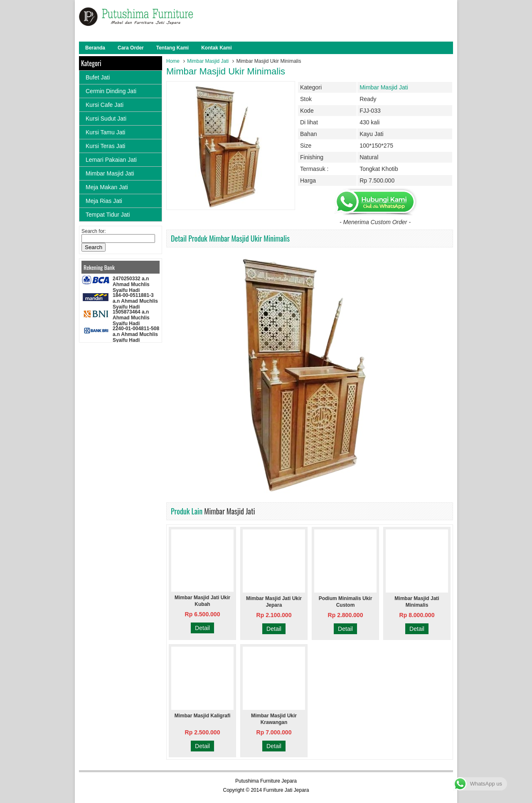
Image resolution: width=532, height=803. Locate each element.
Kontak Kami (216, 48)
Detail (202, 628)
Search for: (94, 231)
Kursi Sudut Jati (106, 119)
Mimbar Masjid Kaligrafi (203, 716)
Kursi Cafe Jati (105, 105)
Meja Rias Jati (104, 201)
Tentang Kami (172, 48)
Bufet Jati (98, 77)
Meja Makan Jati (107, 187)
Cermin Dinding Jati (111, 91)
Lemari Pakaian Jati (111, 160)
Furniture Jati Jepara (286, 790)
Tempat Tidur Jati (108, 215)
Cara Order (131, 48)
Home (173, 61)
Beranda (95, 48)
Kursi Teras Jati (105, 146)
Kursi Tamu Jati (105, 132)
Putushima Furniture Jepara (266, 781)
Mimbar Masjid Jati (208, 61)
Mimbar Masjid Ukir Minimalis (226, 71)
